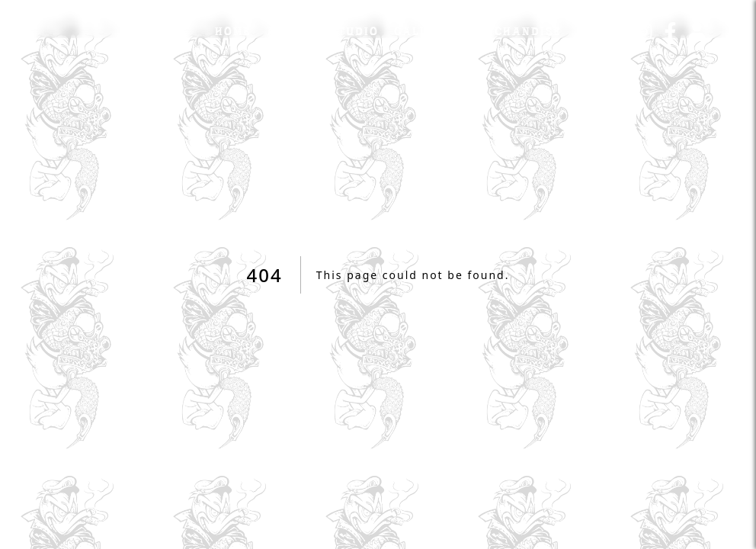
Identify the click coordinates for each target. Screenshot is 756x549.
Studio (354, 30)
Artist (291, 30)
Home (233, 30)
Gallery (423, 30)
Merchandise (515, 30)
